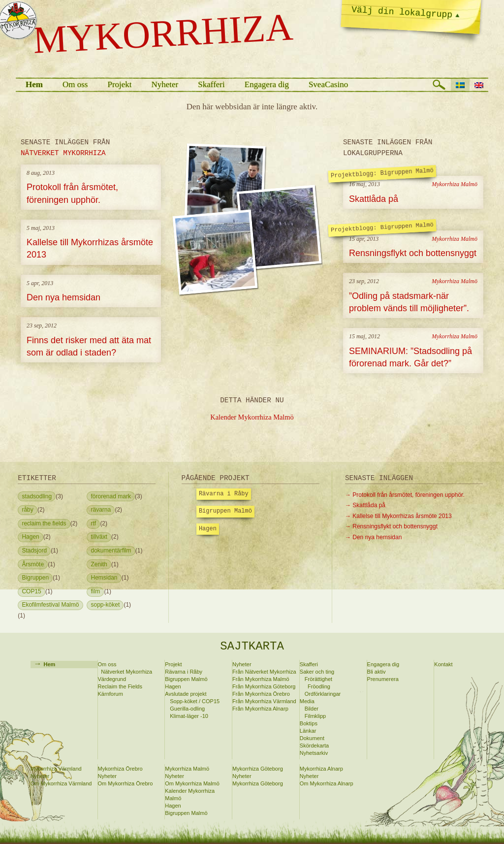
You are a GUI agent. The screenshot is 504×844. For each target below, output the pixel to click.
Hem (34, 84)
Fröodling (319, 686)
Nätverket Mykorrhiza (126, 672)
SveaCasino (328, 84)
